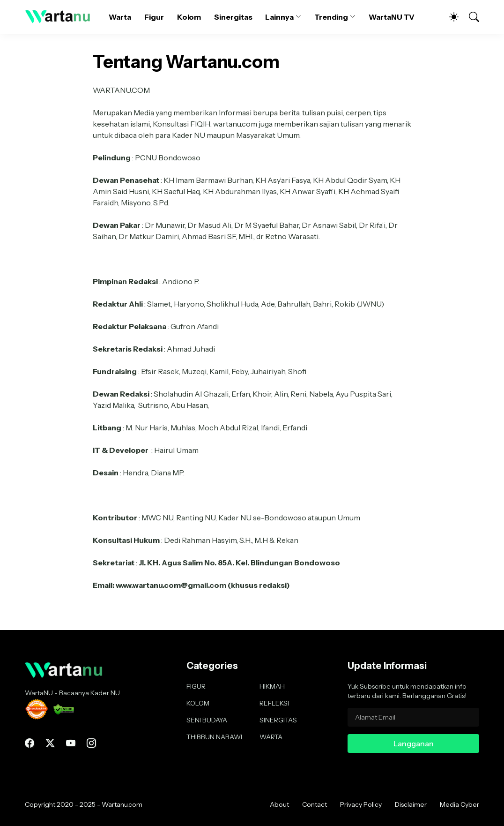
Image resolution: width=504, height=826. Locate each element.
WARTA (271, 737)
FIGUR (196, 686)
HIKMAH (272, 686)
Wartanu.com (122, 804)
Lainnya (279, 17)
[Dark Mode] (449, 17)
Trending (331, 17)
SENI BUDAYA (207, 720)
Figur (154, 17)
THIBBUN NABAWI (214, 737)
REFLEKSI (274, 703)
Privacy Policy (361, 804)
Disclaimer (411, 804)
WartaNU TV (392, 17)
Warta (120, 17)
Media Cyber (460, 804)
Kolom (189, 17)
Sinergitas (233, 17)
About (279, 804)
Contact (315, 804)
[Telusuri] (470, 17)
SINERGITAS (278, 720)
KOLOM (198, 703)
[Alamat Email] (413, 717)
